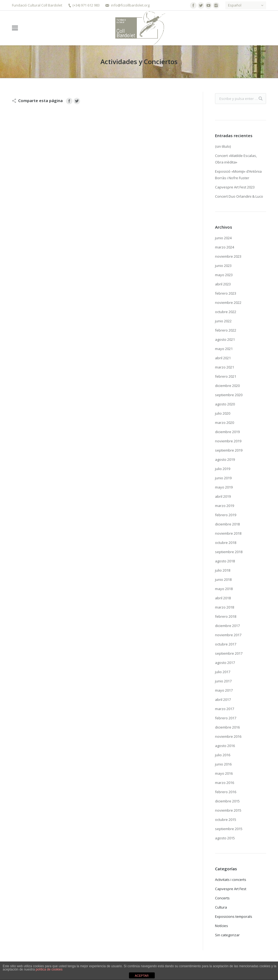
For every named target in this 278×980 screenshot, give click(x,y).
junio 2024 (223, 238)
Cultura (221, 907)
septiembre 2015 (229, 829)
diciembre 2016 (227, 727)
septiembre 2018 (229, 552)
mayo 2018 (224, 589)
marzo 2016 (225, 783)
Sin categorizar (227, 935)
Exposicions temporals (234, 916)
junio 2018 (223, 579)
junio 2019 (223, 478)
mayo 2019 (224, 487)
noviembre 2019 (228, 441)
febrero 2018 (226, 616)
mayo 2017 (224, 690)
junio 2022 (223, 321)
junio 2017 (223, 681)
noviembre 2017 (228, 635)
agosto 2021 (225, 339)
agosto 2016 (225, 746)
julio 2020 (223, 413)
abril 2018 (223, 598)
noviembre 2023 (228, 256)
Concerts (222, 898)
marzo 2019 (225, 506)
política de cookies (49, 969)
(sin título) (223, 146)
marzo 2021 (225, 367)
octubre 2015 (226, 820)
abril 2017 (223, 699)
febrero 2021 (226, 376)
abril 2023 (223, 284)
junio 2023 (223, 266)
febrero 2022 (226, 330)
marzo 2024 (225, 247)
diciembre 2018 (227, 524)
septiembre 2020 (229, 395)
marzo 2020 (225, 423)
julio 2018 (223, 570)
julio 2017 (223, 672)
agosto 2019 (225, 459)
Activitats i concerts (231, 880)
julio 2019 (223, 469)
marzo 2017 (225, 709)
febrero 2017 (226, 718)
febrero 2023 (226, 293)
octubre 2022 (226, 312)
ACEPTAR (142, 976)
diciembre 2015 (227, 801)
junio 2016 (223, 764)
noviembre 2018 (228, 533)
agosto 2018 (225, 561)
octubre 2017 (226, 644)
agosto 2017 (225, 663)
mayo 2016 (224, 773)
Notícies (222, 926)
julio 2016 (223, 755)
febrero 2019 (226, 515)
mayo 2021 (224, 349)
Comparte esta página (40, 100)
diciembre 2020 (227, 386)
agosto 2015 (225, 838)
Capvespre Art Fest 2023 (235, 187)
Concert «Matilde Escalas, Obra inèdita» (236, 159)
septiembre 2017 (229, 653)
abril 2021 (223, 358)
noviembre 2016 (228, 736)
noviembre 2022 (228, 302)
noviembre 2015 (228, 810)
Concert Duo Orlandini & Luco (239, 196)
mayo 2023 (224, 275)
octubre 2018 (226, 543)
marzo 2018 (225, 607)
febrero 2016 (226, 792)
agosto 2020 (225, 404)
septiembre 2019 (229, 450)
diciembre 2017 (227, 626)
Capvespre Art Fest (231, 889)
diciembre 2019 (227, 432)
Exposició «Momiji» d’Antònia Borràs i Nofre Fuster (238, 175)
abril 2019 (223, 496)
